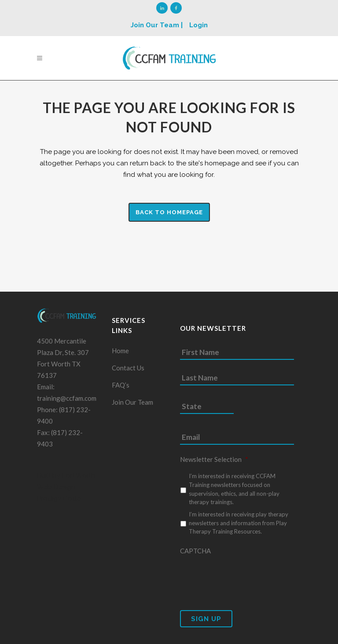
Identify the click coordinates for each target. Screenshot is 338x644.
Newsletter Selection (214, 459)
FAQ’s (121, 385)
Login (198, 25)
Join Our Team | (157, 25)
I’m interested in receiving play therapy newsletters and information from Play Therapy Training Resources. (239, 523)
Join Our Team (132, 402)
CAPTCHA (195, 551)
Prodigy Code (59, 498)
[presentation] (247, 577)
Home (120, 351)
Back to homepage (169, 212)
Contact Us (128, 368)
